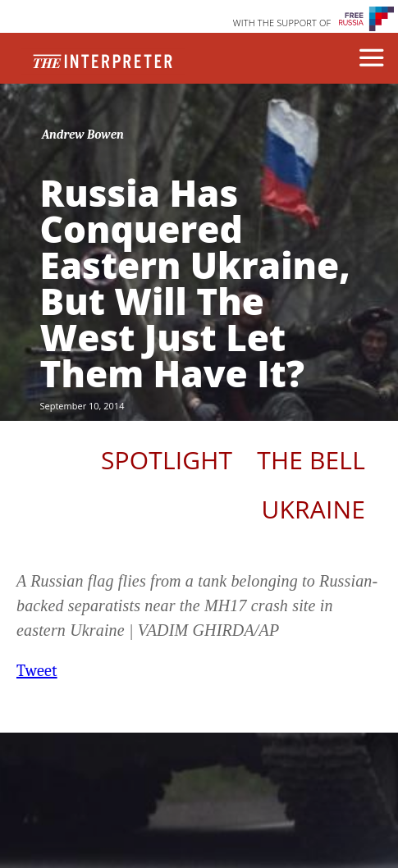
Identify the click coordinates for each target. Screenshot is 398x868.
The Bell (311, 460)
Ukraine (313, 509)
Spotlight (167, 460)
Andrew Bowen (83, 135)
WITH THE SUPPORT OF (282, 23)
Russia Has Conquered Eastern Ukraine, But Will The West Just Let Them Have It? (195, 283)
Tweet (37, 671)
